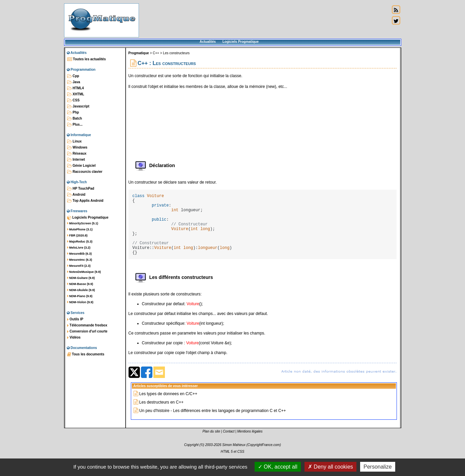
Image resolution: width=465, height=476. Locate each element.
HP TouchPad (81, 189)
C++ (156, 53)
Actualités (208, 42)
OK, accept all (278, 467)
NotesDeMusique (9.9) (84, 272)
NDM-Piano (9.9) (80, 296)
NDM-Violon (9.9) (80, 302)
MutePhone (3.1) (80, 229)
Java (74, 82)
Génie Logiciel (81, 166)
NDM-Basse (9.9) (80, 284)
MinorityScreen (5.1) (83, 223)
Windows (77, 148)
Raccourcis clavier (85, 172)
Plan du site (211, 446)
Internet (76, 160)
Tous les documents (86, 354)
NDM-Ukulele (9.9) (81, 290)
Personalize (378, 467)
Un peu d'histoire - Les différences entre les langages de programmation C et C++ (213, 425)
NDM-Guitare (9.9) (81, 278)
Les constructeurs (176, 53)
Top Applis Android (85, 201)
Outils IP (75, 319)
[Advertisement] (264, 20)
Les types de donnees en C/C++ (168, 408)
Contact (229, 446)
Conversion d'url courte (87, 331)
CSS (73, 100)
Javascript (78, 106)
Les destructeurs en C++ (161, 416)
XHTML (76, 94)
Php (73, 113)
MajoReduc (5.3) (80, 242)
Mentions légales (250, 446)
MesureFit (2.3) (79, 266)
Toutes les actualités (86, 59)
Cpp (73, 76)
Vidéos (74, 338)
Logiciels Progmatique (241, 42)
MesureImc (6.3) (80, 260)
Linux (74, 141)
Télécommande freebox (87, 325)
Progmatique (139, 53)
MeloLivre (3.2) (79, 248)
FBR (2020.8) (77, 235)
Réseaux (77, 154)
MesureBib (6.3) (80, 254)
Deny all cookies (330, 467)
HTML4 (76, 88)
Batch (75, 119)
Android (76, 195)
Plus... (75, 125)
